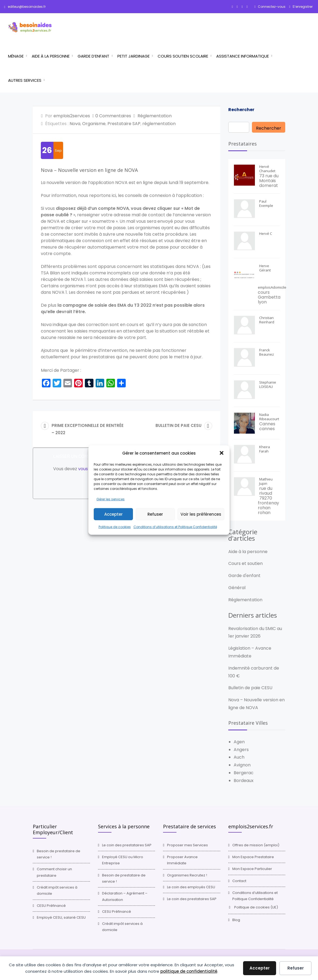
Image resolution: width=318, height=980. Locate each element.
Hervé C (266, 233)
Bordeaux (244, 781)
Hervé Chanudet (267, 169)
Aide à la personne (51, 56)
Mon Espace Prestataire (253, 857)
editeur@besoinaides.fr (25, 7)
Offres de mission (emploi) (256, 845)
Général (237, 588)
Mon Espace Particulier (252, 869)
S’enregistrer (302, 7)
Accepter (113, 514)
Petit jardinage (133, 56)
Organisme (94, 124)
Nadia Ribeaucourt (269, 417)
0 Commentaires (113, 116)
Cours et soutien (245, 563)
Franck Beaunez (267, 352)
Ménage (16, 56)
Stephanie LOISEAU (268, 384)
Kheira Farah (265, 449)
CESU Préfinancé (51, 906)
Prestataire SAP (124, 124)
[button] (222, 453)
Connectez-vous (271, 7)
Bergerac (244, 773)
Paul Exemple (266, 203)
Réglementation (155, 116)
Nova (75, 124)
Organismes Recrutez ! (187, 875)
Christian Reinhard (267, 320)
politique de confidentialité (189, 971)
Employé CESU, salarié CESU (61, 917)
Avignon (242, 765)
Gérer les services (111, 499)
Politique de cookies (115, 527)
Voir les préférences (201, 514)
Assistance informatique (243, 56)
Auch (239, 757)
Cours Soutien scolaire (183, 56)
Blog (236, 920)
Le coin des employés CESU (191, 887)
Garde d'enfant (244, 576)
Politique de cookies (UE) (256, 907)
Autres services (25, 80)
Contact (239, 881)
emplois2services (72, 116)
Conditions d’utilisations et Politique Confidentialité (175, 527)
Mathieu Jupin (266, 481)
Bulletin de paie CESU (250, 688)
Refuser (155, 514)
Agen (239, 742)
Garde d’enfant (93, 56)
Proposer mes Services (187, 845)
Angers (241, 750)
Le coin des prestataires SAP (127, 845)
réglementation (159, 124)
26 (47, 150)
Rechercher (241, 110)
